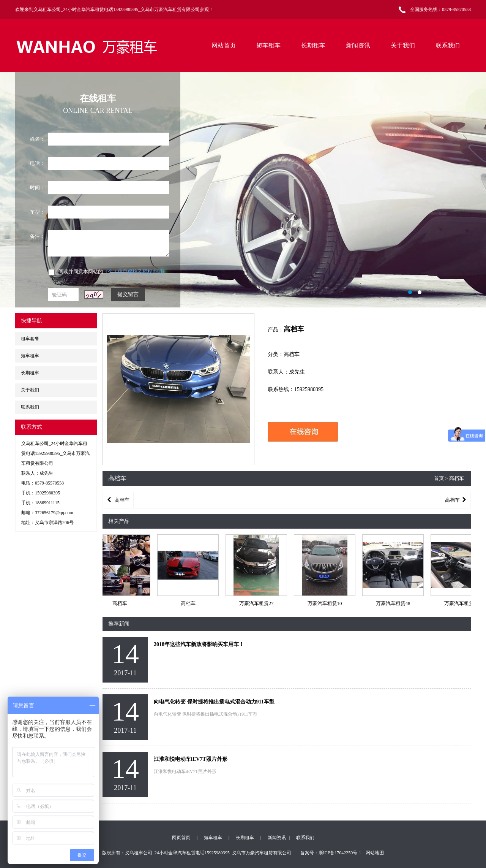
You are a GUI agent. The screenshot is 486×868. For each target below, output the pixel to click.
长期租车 (313, 45)
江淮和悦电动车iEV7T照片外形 (191, 759)
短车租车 (268, 45)
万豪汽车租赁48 (395, 603)
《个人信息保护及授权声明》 (135, 272)
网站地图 (375, 853)
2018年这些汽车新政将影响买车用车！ (199, 644)
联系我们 (448, 45)
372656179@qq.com (54, 513)
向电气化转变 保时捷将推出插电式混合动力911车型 (214, 702)
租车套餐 (30, 339)
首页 (439, 478)
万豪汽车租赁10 (327, 603)
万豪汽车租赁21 (463, 603)
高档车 (122, 603)
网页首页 (181, 838)
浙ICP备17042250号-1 (340, 853)
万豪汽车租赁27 (258, 603)
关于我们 (403, 45)
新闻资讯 (358, 45)
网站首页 (224, 45)
